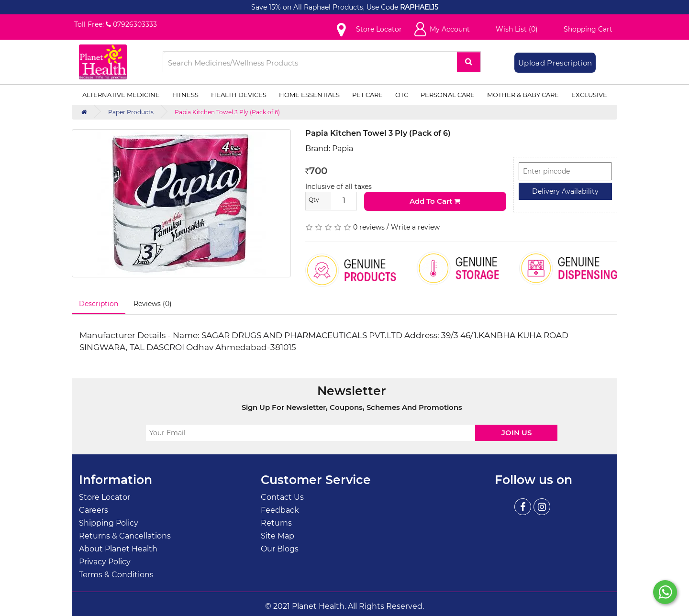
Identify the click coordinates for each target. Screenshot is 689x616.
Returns (276, 523)
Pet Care (367, 95)
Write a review (415, 227)
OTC (402, 95)
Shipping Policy (109, 523)
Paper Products (131, 112)
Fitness (185, 95)
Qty (314, 200)
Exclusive (589, 95)
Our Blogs (280, 549)
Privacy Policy (105, 562)
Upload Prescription (555, 63)
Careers (94, 510)
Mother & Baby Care (523, 95)
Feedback (280, 510)
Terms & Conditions (116, 575)
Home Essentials (309, 95)
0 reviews (369, 227)
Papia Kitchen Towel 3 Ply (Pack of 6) (227, 112)
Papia (343, 148)
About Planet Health (118, 549)
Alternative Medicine (121, 95)
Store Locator (105, 497)
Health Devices (239, 95)
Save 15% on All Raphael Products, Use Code (326, 7)
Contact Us (282, 497)
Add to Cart (435, 201)
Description (99, 304)
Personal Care (448, 95)
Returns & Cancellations (125, 536)
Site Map (278, 536)
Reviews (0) (153, 304)
